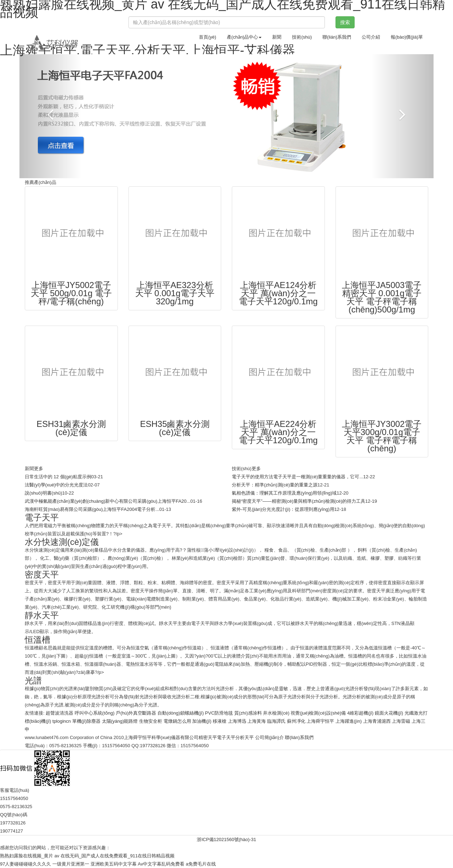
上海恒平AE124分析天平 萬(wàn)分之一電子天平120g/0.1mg (278, 293)
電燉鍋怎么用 (177, 721)
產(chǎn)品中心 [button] (244, 37)
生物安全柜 (151, 721)
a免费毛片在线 (201, 864)
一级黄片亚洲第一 (71, 864)
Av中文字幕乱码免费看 (161, 864)
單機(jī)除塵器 (86, 721)
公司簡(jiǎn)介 (269, 737)
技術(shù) (302, 37)
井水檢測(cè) (276, 713)
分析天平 (245, 737)
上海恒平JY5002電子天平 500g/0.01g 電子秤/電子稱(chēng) (71, 293)
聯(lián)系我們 (337, 37)
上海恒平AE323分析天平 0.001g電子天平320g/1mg (175, 293)
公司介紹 (371, 37)
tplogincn (62, 721)
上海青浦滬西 (377, 721)
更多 (39, 469)
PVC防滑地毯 (219, 713)
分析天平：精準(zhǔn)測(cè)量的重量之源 (275, 485)
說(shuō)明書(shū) (43, 493)
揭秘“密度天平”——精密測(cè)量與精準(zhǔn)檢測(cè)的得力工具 (299, 501)
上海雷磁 (401, 721)
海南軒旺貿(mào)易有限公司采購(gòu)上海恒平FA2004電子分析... (92, 509)
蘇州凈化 (296, 721)
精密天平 (208, 737)
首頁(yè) (207, 37)
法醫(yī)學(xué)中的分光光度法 (56, 485)
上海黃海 (257, 721)
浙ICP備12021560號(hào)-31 (226, 839)
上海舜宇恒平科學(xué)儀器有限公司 (161, 737)
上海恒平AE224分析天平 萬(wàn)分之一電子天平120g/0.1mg (278, 432)
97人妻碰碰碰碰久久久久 (25, 864)
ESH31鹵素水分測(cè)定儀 (71, 428)
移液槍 (220, 721)
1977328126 (153, 746)
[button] (51, 116)
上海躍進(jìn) (349, 721)
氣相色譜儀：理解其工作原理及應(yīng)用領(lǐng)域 (284, 493)
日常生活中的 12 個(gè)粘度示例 (58, 477)
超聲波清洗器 (59, 713)
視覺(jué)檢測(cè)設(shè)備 (318, 713)
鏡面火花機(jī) (389, 713)
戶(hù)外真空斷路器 (136, 713)
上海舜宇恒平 (320, 721)
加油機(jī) (202, 721)
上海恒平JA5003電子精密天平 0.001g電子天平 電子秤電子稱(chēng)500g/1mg (382, 297)
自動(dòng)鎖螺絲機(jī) (181, 713)
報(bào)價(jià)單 (407, 37)
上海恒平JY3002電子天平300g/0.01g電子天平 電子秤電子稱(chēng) (382, 436)
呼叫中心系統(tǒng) (95, 713)
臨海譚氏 (276, 721)
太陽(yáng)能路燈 (120, 721)
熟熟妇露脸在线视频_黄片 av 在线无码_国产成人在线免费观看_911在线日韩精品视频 (87, 856)
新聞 (277, 37)
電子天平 (226, 737)
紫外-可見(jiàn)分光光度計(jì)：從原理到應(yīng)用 (283, 509)
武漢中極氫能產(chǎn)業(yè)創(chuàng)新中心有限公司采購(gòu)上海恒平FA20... (108, 501)
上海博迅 (237, 721)
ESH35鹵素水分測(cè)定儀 (175, 428)
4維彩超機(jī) (360, 713)
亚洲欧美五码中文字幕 (114, 864)
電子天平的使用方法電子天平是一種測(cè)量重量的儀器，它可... (297, 477)
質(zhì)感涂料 (248, 713)
